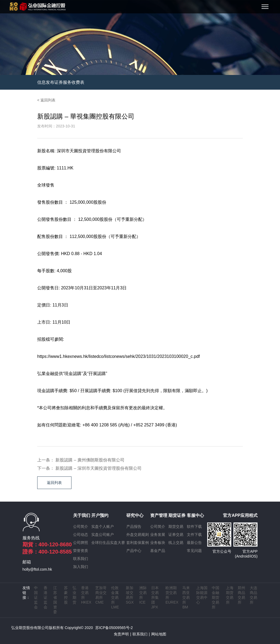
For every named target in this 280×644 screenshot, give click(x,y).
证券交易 (176, 535)
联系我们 (81, 559)
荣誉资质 (81, 551)
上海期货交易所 (230, 595)
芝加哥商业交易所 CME (101, 595)
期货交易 (176, 526)
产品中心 (134, 551)
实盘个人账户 (103, 526)
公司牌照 (81, 543)
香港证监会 (46, 597)
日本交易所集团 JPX (155, 597)
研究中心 (135, 515)
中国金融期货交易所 (215, 597)
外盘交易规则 (138, 535)
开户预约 (100, 515)
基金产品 (158, 551)
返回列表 (54, 483)
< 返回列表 (46, 100)
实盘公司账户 (103, 535)
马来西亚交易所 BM (186, 597)
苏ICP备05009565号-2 (114, 628)
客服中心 (195, 515)
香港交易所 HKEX (86, 595)
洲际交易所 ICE (143, 595)
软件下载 (194, 526)
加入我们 (81, 567)
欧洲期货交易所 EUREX (172, 595)
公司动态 (81, 535)
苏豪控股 (66, 595)
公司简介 (81, 526)
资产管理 (159, 515)
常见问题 (194, 551)
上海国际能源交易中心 (202, 595)
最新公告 (194, 543)
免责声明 (121, 634)
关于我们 (82, 515)
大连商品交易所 (253, 595)
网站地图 (159, 634)
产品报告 (134, 526)
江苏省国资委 (55, 600)
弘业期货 (74, 595)
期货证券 (177, 515)
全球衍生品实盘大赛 (108, 543)
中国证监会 (36, 597)
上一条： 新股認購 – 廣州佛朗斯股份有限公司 (81, 460)
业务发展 (158, 535)
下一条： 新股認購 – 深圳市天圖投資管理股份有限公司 (89, 468)
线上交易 (176, 543)
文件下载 (194, 535)
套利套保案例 (138, 543)
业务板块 (158, 543)
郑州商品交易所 (241, 595)
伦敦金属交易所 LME (115, 597)
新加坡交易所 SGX (130, 595)
